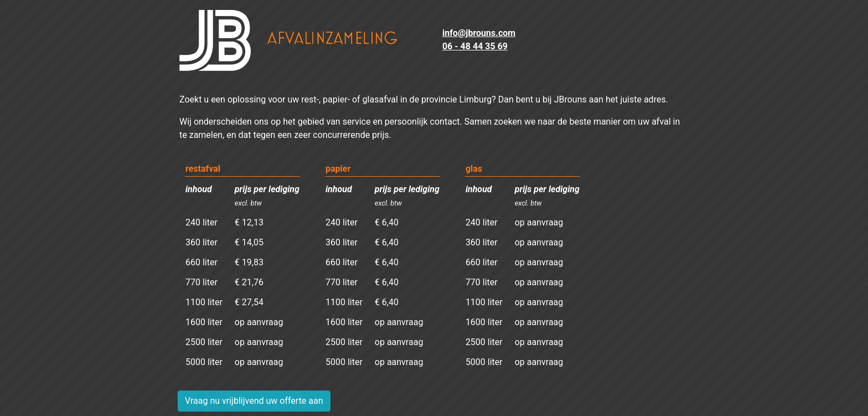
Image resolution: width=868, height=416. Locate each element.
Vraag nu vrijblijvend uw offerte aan (254, 401)
